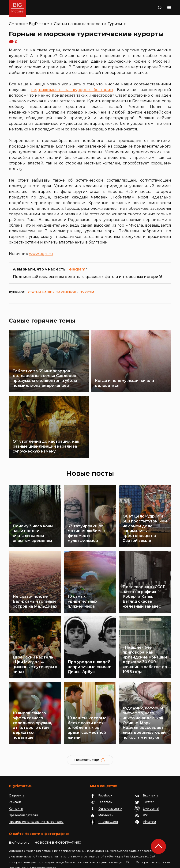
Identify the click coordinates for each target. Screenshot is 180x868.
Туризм (115, 24)
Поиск (155, 8)
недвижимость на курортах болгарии (72, 90)
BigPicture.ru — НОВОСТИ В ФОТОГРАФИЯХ (45, 820)
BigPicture (39, 24)
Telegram (76, 269)
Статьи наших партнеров (78, 24)
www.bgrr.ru (41, 254)
